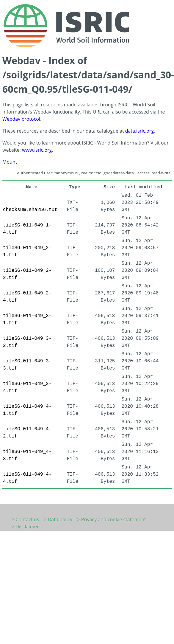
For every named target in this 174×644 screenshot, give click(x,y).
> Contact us (25, 519)
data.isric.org (139, 131)
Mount (10, 162)
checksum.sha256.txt (30, 210)
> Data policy (58, 519)
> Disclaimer (25, 527)
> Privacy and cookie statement (112, 519)
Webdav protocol (21, 119)
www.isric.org (37, 150)
